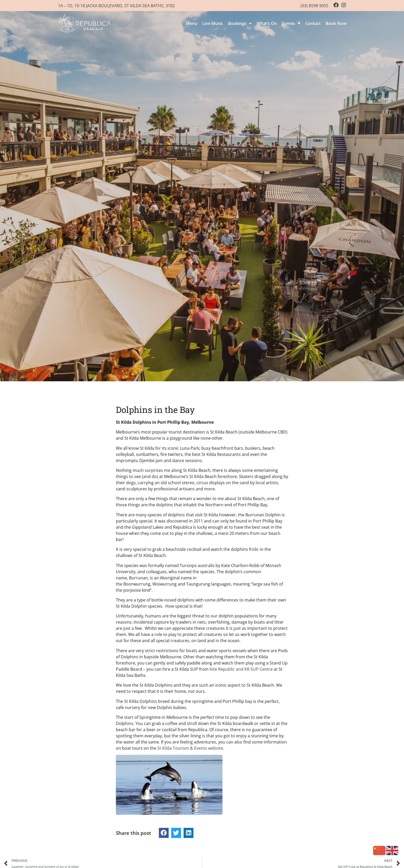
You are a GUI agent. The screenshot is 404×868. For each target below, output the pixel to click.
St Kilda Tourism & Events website (190, 748)
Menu (192, 23)
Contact (313, 23)
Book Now (336, 23)
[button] (164, 833)
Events (291, 23)
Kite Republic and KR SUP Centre (241, 669)
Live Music (213, 23)
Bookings (240, 23)
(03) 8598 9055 (314, 6)
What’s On (267, 23)
